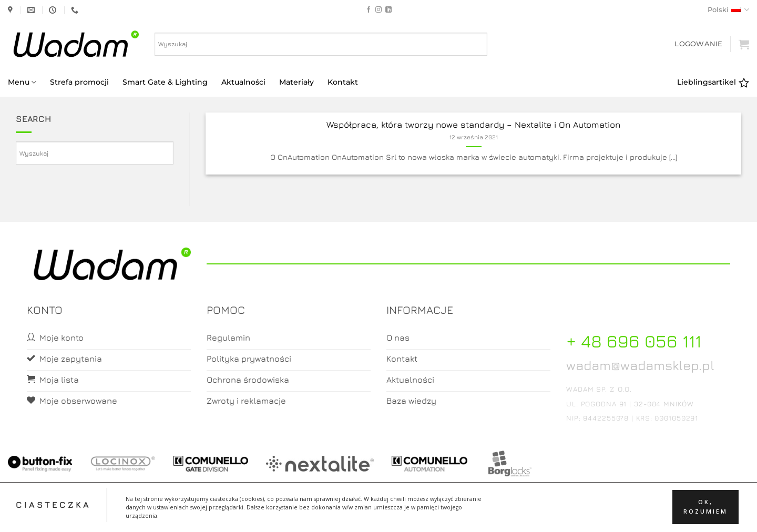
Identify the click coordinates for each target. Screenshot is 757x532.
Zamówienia (421, 514)
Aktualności (243, 82)
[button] (698, 44)
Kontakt (343, 82)
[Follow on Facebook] (369, 10)
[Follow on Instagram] (378, 10)
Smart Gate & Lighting (165, 82)
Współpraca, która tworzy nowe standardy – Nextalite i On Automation (473, 125)
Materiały (296, 82)
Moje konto (337, 514)
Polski (728, 10)
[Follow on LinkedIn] (388, 10)
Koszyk (379, 514)
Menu (22, 82)
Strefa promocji (79, 82)
